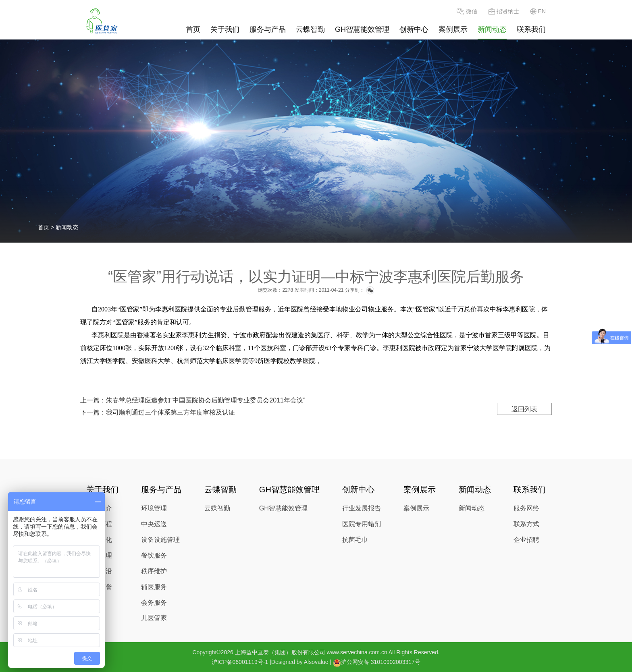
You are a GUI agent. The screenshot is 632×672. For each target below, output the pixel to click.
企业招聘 (526, 540)
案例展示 (453, 29)
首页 (193, 29)
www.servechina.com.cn (357, 652)
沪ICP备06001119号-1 (240, 662)
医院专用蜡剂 (362, 524)
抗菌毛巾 (355, 540)
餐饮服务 (154, 555)
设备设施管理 (160, 540)
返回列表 (524, 409)
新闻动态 (492, 29)
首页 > (47, 227)
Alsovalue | (318, 662)
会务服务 (154, 603)
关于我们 (225, 29)
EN (538, 11)
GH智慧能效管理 (362, 29)
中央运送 (154, 524)
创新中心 (414, 29)
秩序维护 (154, 571)
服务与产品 (268, 29)
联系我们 (531, 29)
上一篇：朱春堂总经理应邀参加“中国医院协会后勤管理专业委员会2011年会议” (193, 400)
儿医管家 (154, 618)
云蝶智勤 (310, 29)
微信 (467, 11)
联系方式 (526, 524)
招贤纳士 (504, 11)
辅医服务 (154, 587)
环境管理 (154, 508)
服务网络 (526, 508)
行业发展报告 (362, 508)
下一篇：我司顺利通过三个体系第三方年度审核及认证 (158, 412)
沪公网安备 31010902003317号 (377, 663)
